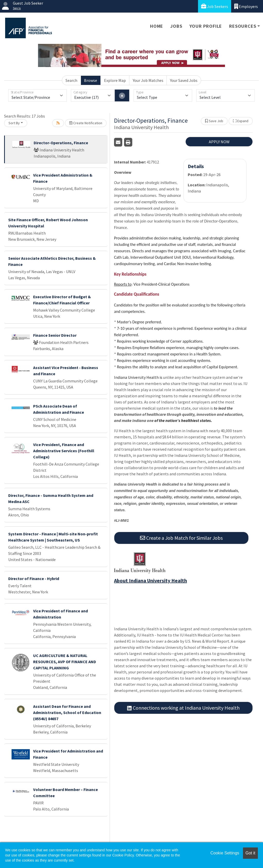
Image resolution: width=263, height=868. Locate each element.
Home (157, 26)
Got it (250, 853)
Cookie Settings (225, 853)
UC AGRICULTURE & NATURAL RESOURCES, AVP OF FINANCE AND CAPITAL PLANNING (65, 662)
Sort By (14, 123)
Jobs (176, 26)
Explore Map (115, 80)
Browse (91, 80)
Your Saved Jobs (184, 80)
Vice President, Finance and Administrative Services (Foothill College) (64, 451)
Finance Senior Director (55, 335)
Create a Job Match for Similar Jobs (181, 538)
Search (71, 80)
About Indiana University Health (151, 580)
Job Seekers (215, 6)
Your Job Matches (148, 80)
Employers (246, 6)
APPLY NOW (219, 142)
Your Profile (206, 26)
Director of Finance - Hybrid (34, 578)
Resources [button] (243, 26)
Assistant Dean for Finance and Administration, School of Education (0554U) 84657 (67, 712)
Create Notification (86, 123)
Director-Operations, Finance (61, 143)
